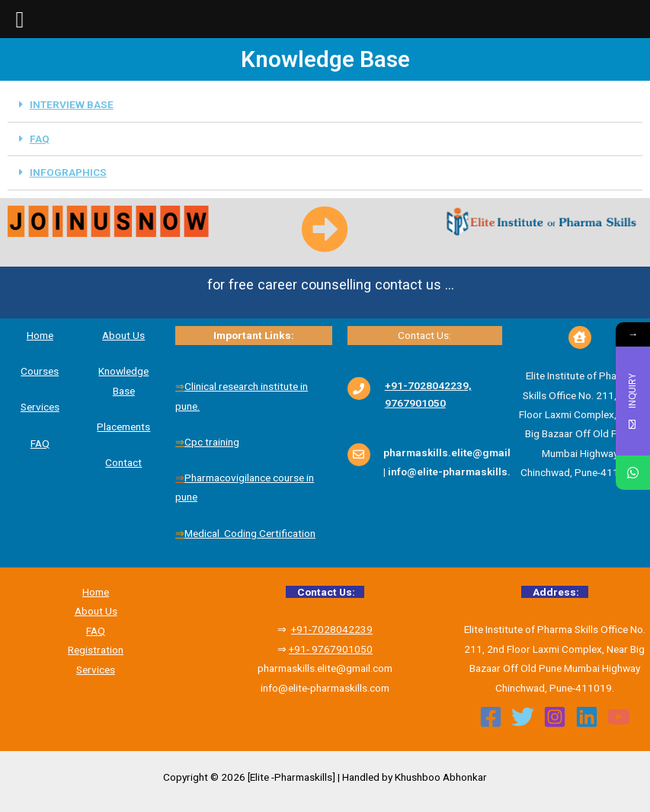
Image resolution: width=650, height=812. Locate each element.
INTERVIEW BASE (72, 104)
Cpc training (212, 442)
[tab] (325, 105)
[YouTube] (619, 717)
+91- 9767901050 (331, 649)
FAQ (40, 139)
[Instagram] (555, 717)
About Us (96, 611)
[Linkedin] (587, 717)
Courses (40, 371)
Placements (123, 427)
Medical (203, 533)
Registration (96, 650)
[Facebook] (491, 717)
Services (40, 407)
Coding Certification (270, 533)
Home (40, 335)
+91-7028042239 (332, 629)
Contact (123, 462)
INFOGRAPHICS (68, 172)
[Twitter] (523, 717)
